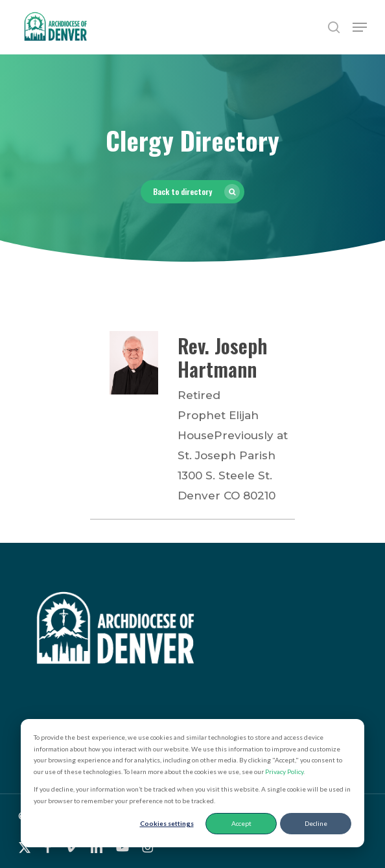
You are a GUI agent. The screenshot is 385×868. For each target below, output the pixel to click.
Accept (241, 823)
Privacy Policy (284, 771)
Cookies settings (167, 823)
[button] (360, 27)
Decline (316, 823)
